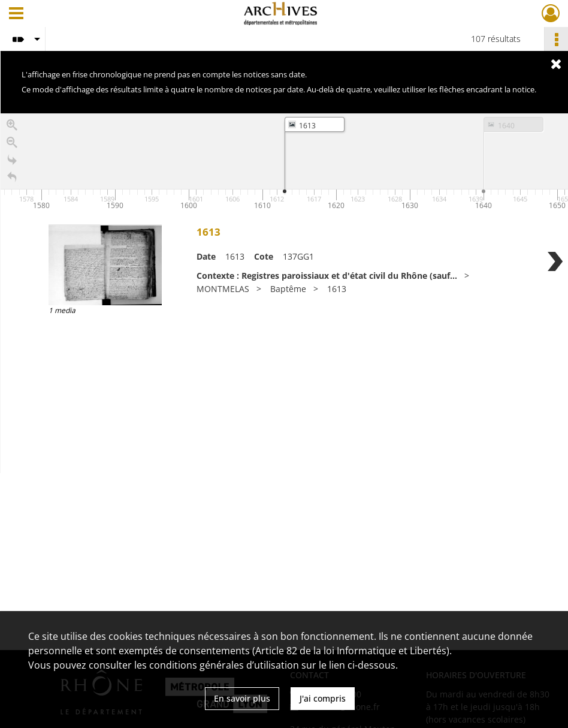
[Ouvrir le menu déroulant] (16, 14)
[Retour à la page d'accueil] (12, 178)
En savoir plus (242, 698)
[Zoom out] (12, 144)
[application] (284, 163)
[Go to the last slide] (12, 161)
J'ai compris (323, 698)
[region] (284, 293)
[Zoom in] (12, 126)
